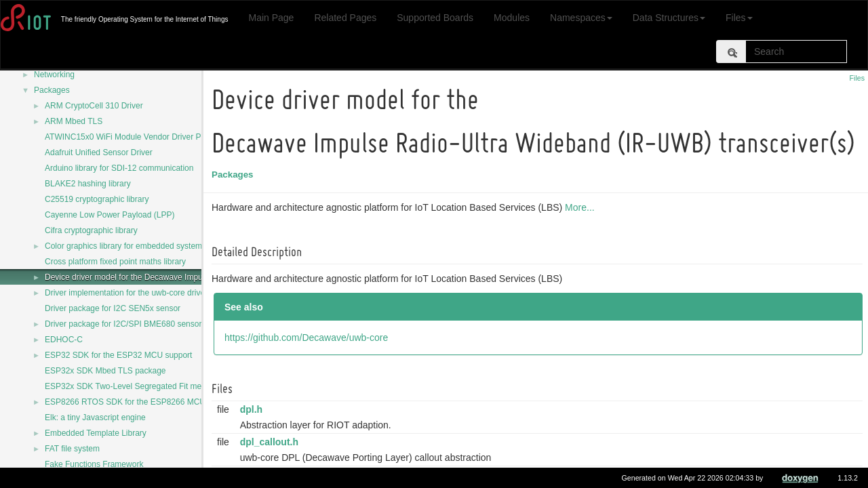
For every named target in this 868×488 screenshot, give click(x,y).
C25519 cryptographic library (97, 199)
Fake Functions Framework (94, 464)
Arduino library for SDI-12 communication (119, 168)
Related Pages (345, 18)
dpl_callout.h (271, 442)
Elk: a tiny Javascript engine (95, 418)
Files (739, 18)
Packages (52, 90)
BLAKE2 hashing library (88, 184)
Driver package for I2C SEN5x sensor (113, 308)
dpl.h (253, 409)
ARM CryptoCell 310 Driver (94, 106)
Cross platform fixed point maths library (115, 262)
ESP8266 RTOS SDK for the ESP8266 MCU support (140, 402)
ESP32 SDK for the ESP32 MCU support (118, 355)
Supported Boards (435, 18)
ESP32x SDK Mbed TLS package (105, 371)
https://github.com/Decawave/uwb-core (308, 338)
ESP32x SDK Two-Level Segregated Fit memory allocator (149, 386)
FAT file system (72, 449)
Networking (54, 75)
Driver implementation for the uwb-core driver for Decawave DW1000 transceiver (190, 293)
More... (582, 207)
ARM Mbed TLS (74, 121)
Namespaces (581, 18)
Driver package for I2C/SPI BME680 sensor (123, 324)
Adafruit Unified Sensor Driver (99, 152)
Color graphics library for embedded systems (125, 246)
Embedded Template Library (96, 433)
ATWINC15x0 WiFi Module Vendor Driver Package (136, 137)
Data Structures (669, 18)
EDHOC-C (64, 340)
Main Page (271, 18)
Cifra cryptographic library (91, 230)
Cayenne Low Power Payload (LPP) (110, 215)
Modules (512, 18)
